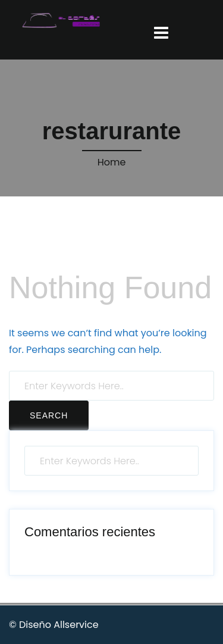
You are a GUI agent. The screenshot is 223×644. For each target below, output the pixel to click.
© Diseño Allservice (54, 625)
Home (112, 162)
